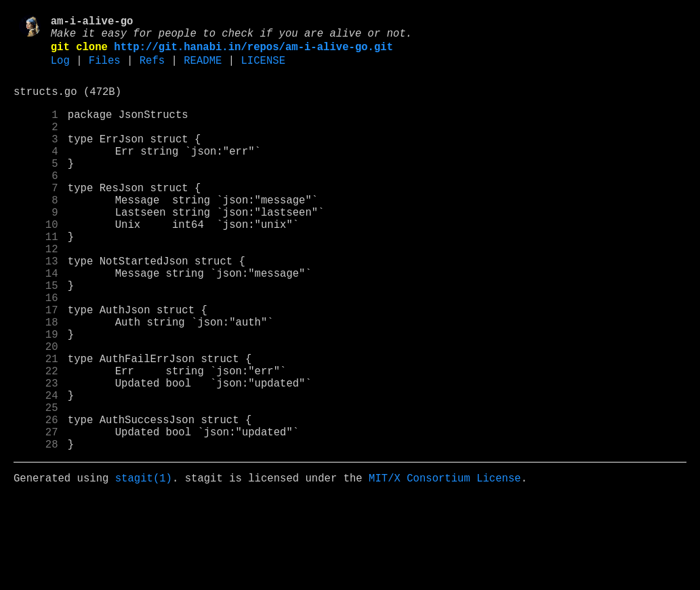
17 (36, 368)
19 (36, 398)
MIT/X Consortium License (445, 569)
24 (36, 473)
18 (36, 383)
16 (36, 353)
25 (36, 488)
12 (36, 294)
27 (36, 517)
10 (36, 264)
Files (105, 70)
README (203, 70)
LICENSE (263, 70)
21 (36, 428)
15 (36, 338)
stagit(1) (144, 569)
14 (36, 323)
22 (36, 443)
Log (60, 70)
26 (36, 503)
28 (36, 532)
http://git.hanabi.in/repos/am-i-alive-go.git (253, 54)
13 (36, 309)
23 (36, 458)
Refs (152, 70)
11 (36, 279)
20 (36, 413)
